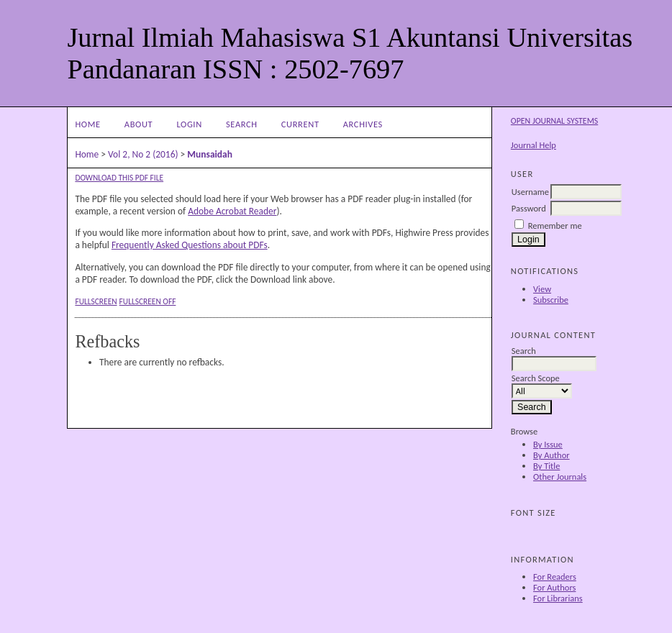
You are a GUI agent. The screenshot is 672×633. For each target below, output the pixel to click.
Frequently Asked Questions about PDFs (190, 245)
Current (300, 124)
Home (87, 124)
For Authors (554, 587)
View (542, 289)
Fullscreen (96, 301)
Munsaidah (210, 154)
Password (529, 208)
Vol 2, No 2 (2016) (143, 154)
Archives (363, 124)
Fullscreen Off (148, 301)
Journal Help (533, 145)
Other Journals (560, 477)
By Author (551, 455)
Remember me (555, 226)
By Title (546, 466)
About (139, 124)
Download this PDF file (119, 178)
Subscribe (551, 300)
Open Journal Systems (554, 121)
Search (242, 124)
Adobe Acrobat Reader (232, 211)
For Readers (555, 577)
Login (189, 124)
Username (530, 192)
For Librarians (558, 598)
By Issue (548, 444)
